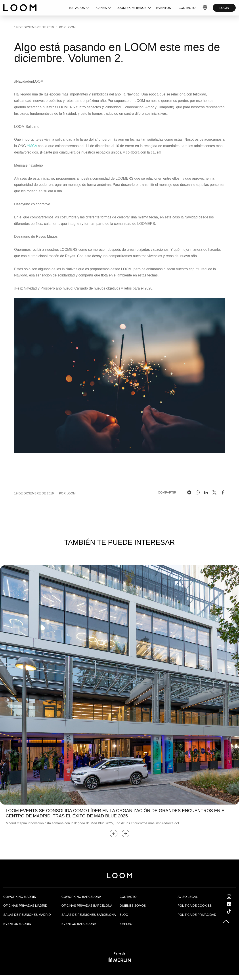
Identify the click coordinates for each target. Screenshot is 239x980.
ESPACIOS (77, 8)
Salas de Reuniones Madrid (27, 915)
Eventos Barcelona (79, 924)
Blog (124, 915)
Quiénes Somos (133, 906)
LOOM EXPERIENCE (131, 8)
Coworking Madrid (20, 897)
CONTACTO (187, 8)
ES (205, 8)
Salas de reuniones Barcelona (89, 915)
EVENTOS (164, 8)
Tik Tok (233, 911)
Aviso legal (188, 897)
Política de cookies (195, 906)
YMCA (31, 146)
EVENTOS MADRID (17, 924)
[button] (114, 834)
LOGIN (224, 8)
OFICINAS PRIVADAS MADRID (25, 906)
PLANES (101, 8)
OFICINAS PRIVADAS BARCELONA (87, 906)
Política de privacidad (197, 915)
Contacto (128, 897)
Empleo (126, 924)
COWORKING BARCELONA (81, 897)
